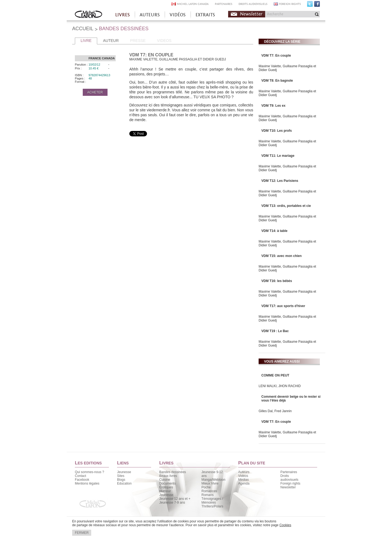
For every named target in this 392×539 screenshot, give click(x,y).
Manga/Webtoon (213, 480)
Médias (244, 480)
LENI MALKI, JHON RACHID (280, 386)
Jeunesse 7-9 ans (172, 503)
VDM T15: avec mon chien (281, 256)
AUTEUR (111, 41)
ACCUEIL (83, 29)
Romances (209, 491)
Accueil (88, 15)
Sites (121, 476)
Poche (206, 487)
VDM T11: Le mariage (278, 156)
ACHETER (95, 92)
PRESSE (138, 41)
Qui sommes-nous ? (89, 472)
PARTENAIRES (223, 4)
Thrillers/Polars (212, 506)
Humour (165, 491)
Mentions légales (87, 483)
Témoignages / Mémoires (212, 501)
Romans (208, 495)
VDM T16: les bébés (277, 281)
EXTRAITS (205, 15)
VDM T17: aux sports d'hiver (283, 306)
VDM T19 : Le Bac (275, 331)
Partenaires (289, 472)
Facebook (317, 5)
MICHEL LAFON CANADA (193, 4)
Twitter (310, 5)
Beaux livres (168, 476)
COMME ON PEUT (275, 375)
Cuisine (165, 480)
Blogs (121, 480)
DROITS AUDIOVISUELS (253, 4)
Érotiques (166, 487)
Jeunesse (124, 472)
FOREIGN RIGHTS (290, 4)
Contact (80, 476)
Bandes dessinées (173, 472)
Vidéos (243, 476)
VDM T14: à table (274, 231)
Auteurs (244, 472)
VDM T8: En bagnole (277, 81)
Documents (168, 483)
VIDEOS (164, 41)
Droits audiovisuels (289, 478)
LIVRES (122, 15)
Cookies (285, 525)
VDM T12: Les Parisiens (280, 181)
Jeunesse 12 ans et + (175, 499)
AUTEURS (150, 15)
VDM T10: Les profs (277, 131)
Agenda (244, 483)
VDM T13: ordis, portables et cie (286, 206)
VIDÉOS (178, 15)
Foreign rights (290, 483)
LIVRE (86, 41)
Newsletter (251, 14)
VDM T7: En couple (276, 56)
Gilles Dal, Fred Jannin (275, 411)
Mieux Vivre (210, 483)
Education (124, 483)
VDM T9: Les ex (273, 106)
